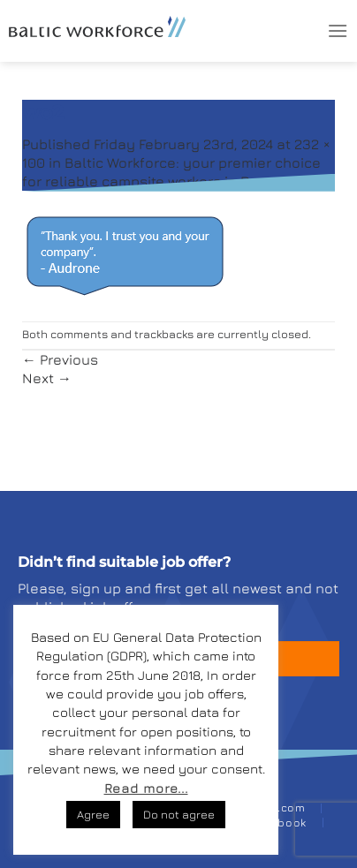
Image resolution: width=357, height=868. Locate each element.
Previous (60, 359)
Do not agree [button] (179, 814)
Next (47, 378)
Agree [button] (93, 814)
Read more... (146, 788)
